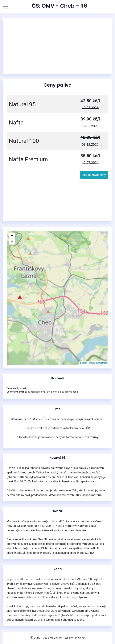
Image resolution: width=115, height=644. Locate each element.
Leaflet (84, 363)
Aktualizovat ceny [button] (94, 175)
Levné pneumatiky (17, 392)
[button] (12, 236)
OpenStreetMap (99, 363)
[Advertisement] (58, 46)
